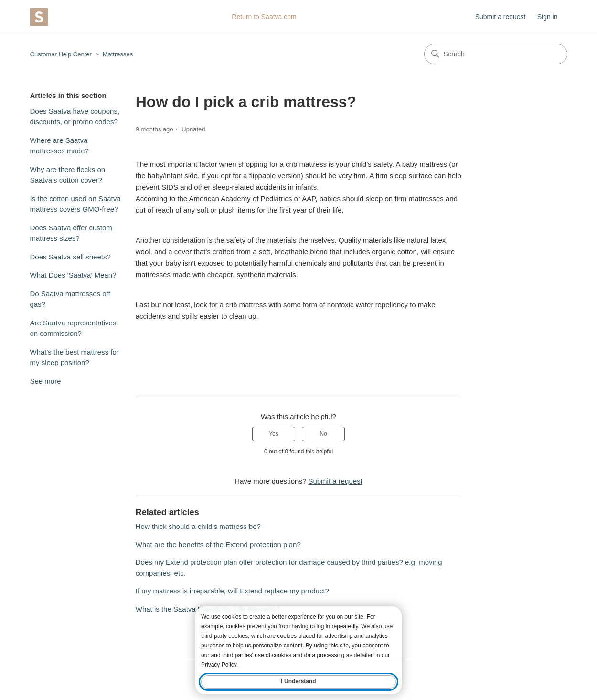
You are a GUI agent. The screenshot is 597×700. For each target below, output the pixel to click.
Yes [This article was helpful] (274, 434)
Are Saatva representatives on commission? (73, 328)
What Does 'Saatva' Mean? (73, 275)
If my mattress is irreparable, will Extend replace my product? (232, 591)
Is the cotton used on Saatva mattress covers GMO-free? (75, 204)
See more (46, 381)
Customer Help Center (61, 54)
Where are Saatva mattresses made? (59, 146)
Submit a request (501, 17)
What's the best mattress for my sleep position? (75, 357)
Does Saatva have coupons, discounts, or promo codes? (75, 117)
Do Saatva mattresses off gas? (70, 299)
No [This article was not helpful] (323, 434)
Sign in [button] (548, 17)
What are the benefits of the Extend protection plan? (218, 544)
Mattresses (118, 54)
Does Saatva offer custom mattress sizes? (71, 233)
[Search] (496, 54)
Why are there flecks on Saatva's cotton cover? (68, 175)
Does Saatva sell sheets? (70, 257)
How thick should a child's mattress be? (198, 526)
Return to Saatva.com (264, 17)
